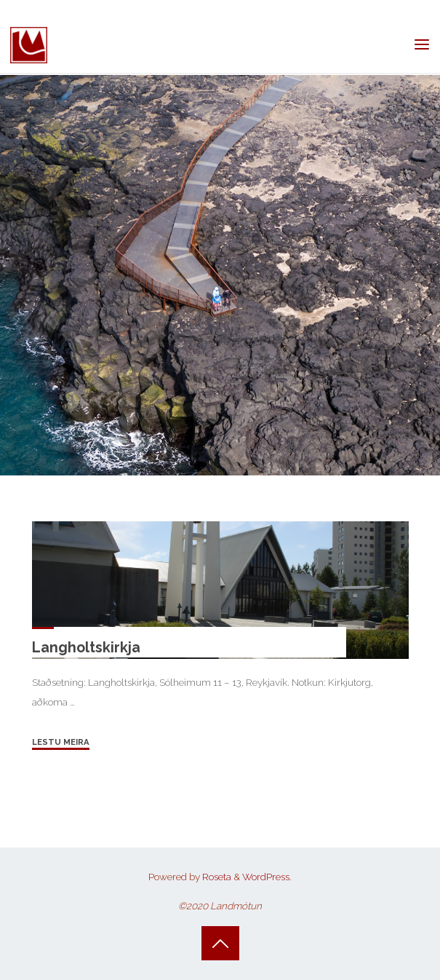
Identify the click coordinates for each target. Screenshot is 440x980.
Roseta (216, 877)
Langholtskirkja (85, 648)
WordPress (266, 877)
